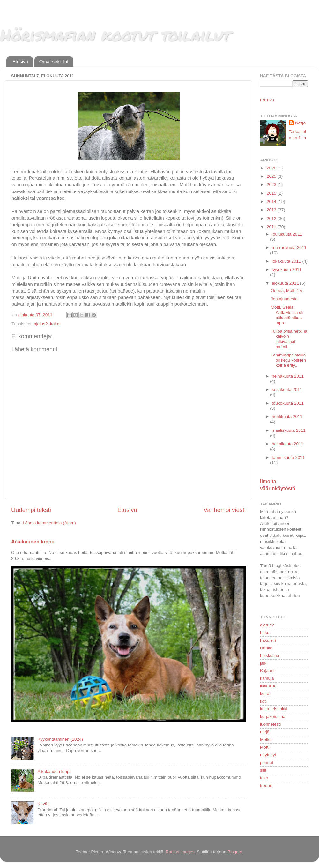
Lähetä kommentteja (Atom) (49, 523)
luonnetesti (270, 724)
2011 (272, 227)
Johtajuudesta (284, 299)
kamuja (267, 678)
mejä (265, 732)
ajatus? (41, 324)
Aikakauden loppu (33, 542)
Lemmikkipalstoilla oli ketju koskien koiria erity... (288, 360)
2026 (272, 168)
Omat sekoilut (54, 61)
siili (263, 770)
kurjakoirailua (273, 717)
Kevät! (43, 804)
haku (265, 633)
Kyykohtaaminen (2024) (60, 739)
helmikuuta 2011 (288, 444)
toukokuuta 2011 (288, 403)
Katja (300, 123)
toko (264, 778)
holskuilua (270, 656)
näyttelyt (268, 755)
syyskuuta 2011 (287, 269)
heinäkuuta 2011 (288, 376)
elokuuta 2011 (286, 283)
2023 (272, 185)
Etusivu (20, 61)
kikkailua (268, 686)
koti (263, 701)
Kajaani (267, 671)
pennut (267, 763)
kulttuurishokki (274, 709)
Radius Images (180, 852)
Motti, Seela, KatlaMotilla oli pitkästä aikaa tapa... (287, 315)
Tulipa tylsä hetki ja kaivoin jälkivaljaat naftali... (289, 339)
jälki (264, 663)
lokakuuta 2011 (287, 261)
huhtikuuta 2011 (287, 417)
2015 (272, 193)
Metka (266, 740)
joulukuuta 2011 (287, 234)
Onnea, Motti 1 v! (287, 291)
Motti (265, 747)
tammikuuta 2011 (288, 457)
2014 (272, 202)
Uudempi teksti (31, 510)
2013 (272, 210)
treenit (266, 786)
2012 (272, 218)
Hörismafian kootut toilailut (115, 35)
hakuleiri (268, 640)
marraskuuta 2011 (289, 247)
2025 (272, 176)
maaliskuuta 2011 (289, 430)
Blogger (235, 852)
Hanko (266, 648)
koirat (55, 324)
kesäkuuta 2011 (287, 389)
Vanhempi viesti (225, 510)
